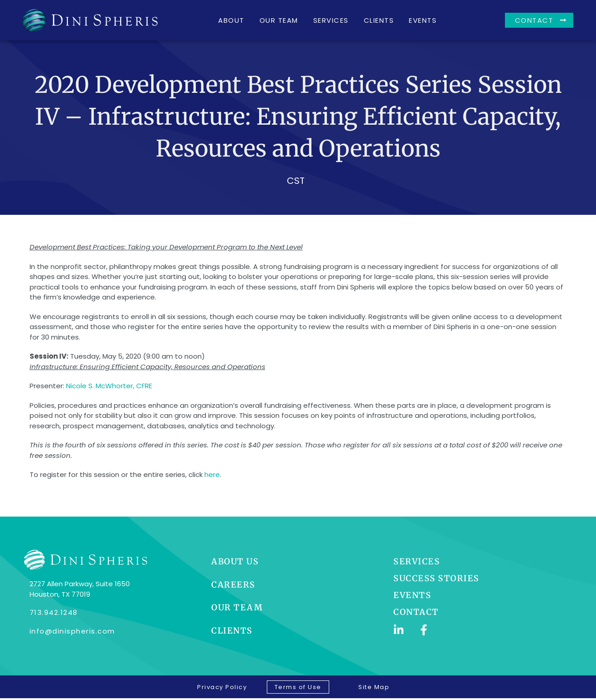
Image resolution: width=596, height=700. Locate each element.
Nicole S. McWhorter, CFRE (109, 392)
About (231, 20)
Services (331, 20)
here (212, 480)
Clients (379, 20)
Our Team (279, 20)
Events (423, 20)
